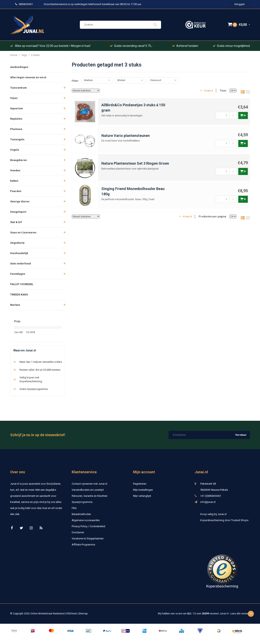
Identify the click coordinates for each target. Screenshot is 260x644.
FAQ (74, 508)
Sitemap (83, 614)
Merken (15, 305)
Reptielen (16, 119)
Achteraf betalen (185, 46)
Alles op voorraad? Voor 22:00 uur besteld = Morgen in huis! (50, 46)
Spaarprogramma (82, 502)
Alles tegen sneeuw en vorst (28, 77)
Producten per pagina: (213, 216)
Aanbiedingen (19, 67)
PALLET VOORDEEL (22, 284)
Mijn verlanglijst (142, 496)
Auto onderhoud (21, 264)
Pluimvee (16, 129)
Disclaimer (78, 532)
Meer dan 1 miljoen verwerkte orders (41, 362)
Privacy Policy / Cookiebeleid (88, 526)
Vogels (15, 150)
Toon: (223, 91)
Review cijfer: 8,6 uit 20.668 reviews (40, 370)
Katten (14, 181)
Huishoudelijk (19, 253)
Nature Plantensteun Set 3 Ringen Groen (135, 163)
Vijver (14, 98)
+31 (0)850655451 (211, 496)
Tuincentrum (18, 88)
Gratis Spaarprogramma (34, 389)
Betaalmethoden (81, 514)
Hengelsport (18, 212)
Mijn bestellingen (143, 490)
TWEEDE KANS (19, 295)
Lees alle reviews (240, 614)
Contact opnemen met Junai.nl (89, 484)
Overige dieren (20, 201)
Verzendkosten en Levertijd (88, 490)
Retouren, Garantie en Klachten (90, 496)
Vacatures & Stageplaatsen (88, 538)
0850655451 (24, 4)
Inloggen (240, 4)
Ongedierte (17, 243)
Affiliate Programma (83, 545)
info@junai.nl (208, 502)
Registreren (140, 484)
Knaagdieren (18, 160)
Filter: (75, 81)
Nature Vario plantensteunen (126, 136)
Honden (15, 170)
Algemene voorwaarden (86, 520)
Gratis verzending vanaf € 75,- (131, 46)
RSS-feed (71, 614)
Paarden (16, 191)
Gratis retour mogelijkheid (231, 46)
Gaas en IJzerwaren (23, 232)
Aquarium (17, 108)
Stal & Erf (16, 222)
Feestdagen (18, 274)
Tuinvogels (17, 139)
